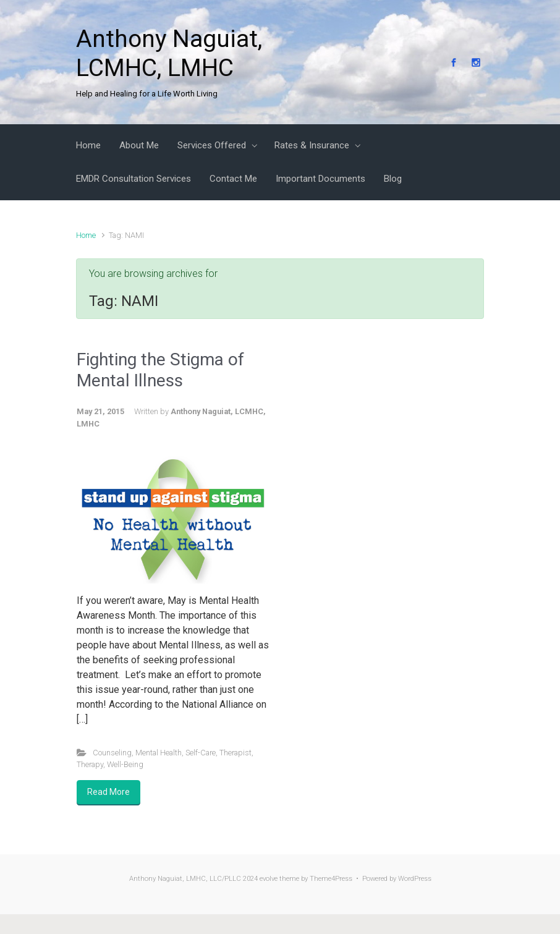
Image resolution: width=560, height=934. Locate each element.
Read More (108, 792)
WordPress (415, 879)
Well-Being (125, 764)
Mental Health (159, 753)
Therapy (90, 764)
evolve (269, 879)
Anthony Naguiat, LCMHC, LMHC (169, 53)
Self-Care (201, 753)
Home (86, 235)
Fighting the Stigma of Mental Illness (160, 370)
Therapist (235, 753)
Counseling (112, 753)
